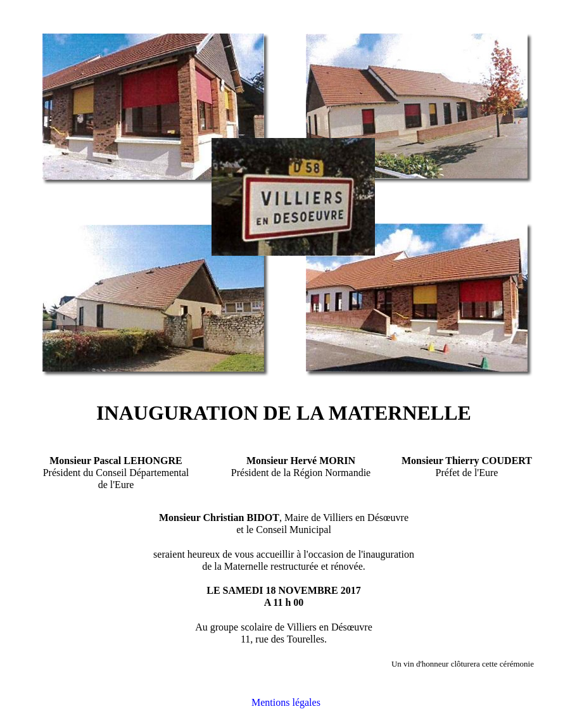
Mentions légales (286, 702)
